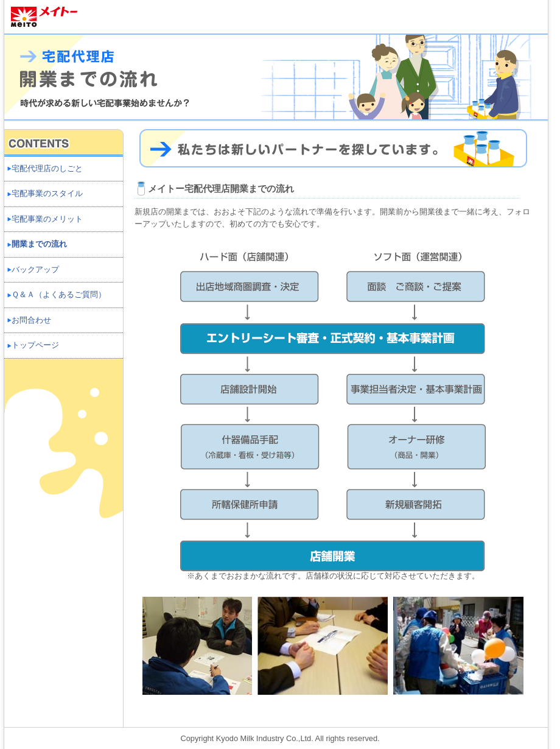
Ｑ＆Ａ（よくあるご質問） (59, 294)
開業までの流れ (39, 244)
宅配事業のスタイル (47, 193)
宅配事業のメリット (47, 219)
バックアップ (35, 269)
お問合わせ (31, 320)
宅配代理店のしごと (47, 168)
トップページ (35, 345)
